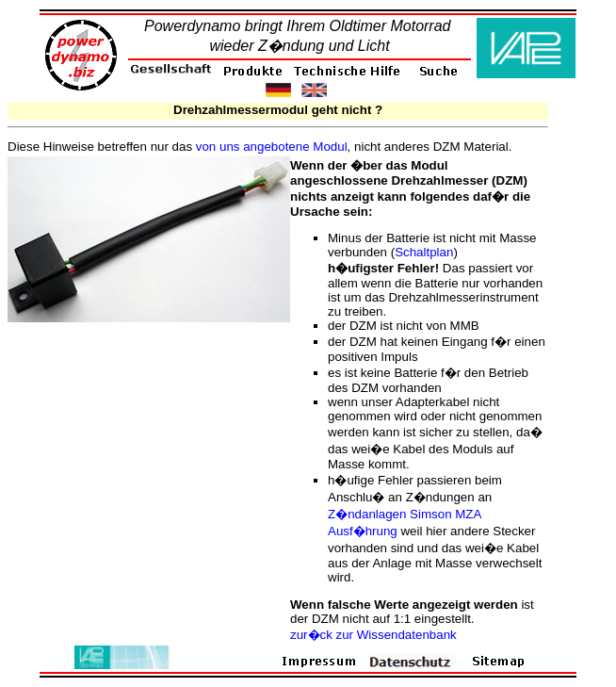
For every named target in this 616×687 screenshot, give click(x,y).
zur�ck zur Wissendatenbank (373, 635)
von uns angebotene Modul (272, 147)
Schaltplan (424, 252)
